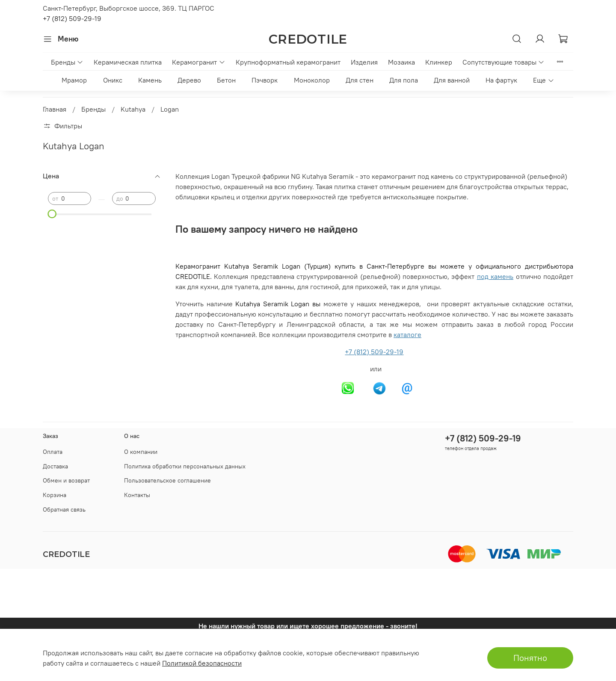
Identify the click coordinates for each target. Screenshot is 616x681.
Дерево (189, 80)
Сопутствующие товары (503, 62)
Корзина (55, 495)
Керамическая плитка (128, 62)
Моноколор (312, 80)
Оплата (53, 452)
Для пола (404, 80)
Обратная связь (64, 509)
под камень (495, 276)
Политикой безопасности (202, 663)
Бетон (226, 80)
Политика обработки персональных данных (185, 466)
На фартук (501, 80)
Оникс (113, 80)
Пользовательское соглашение (167, 480)
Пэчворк (265, 80)
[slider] (52, 214)
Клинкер (439, 62)
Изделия (364, 62)
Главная (55, 109)
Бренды (67, 62)
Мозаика (401, 62)
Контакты (137, 495)
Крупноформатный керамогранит (288, 62)
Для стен (360, 80)
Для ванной (452, 80)
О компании (141, 452)
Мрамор (74, 80)
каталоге (407, 335)
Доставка (55, 466)
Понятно (530, 658)
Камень (150, 80)
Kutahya (133, 109)
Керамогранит (198, 62)
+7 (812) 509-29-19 (72, 18)
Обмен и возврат (66, 480)
